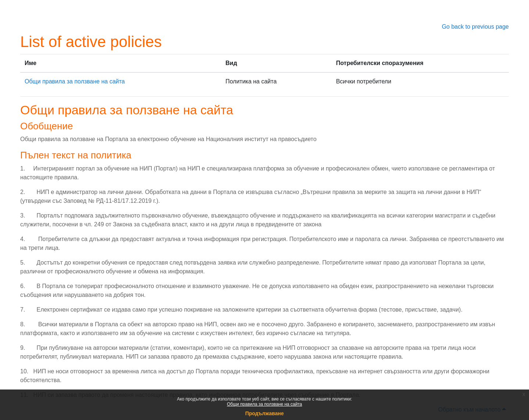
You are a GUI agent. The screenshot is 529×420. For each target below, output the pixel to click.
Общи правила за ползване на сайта (265, 404)
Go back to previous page (475, 27)
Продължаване (264, 413)
